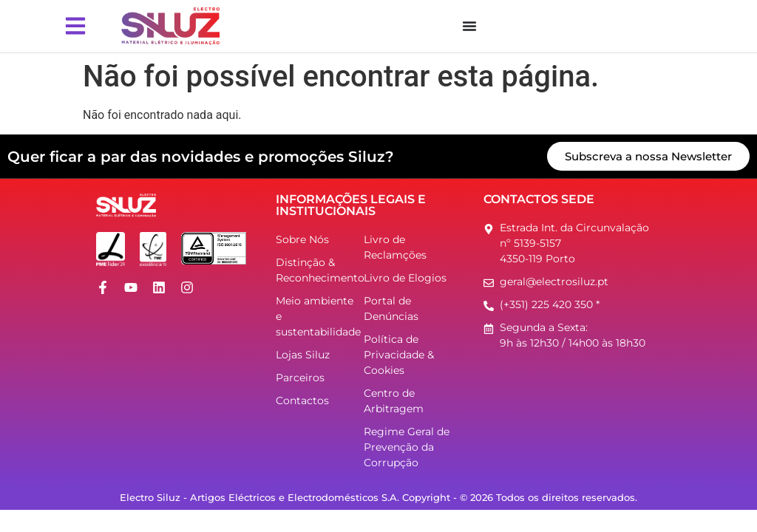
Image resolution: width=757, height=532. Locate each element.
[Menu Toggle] (469, 26)
